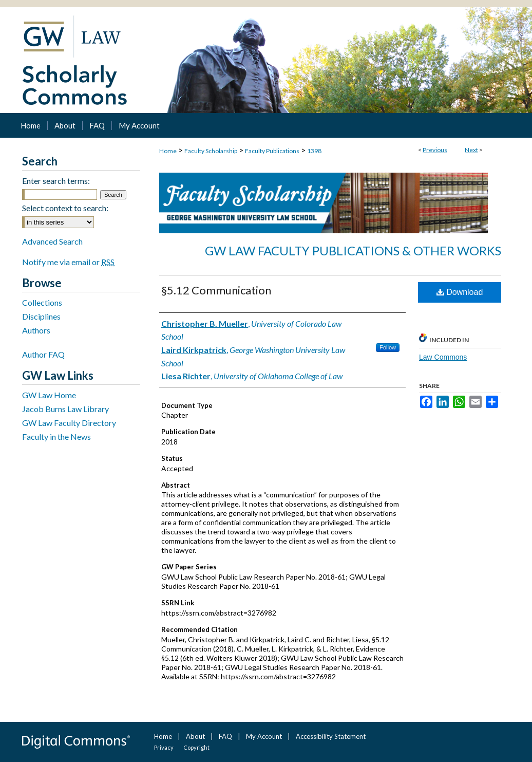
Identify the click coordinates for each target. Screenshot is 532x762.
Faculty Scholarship (211, 151)
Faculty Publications (272, 151)
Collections (42, 302)
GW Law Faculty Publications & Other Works (353, 250)
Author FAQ (43, 354)
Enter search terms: (56, 181)
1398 (314, 151)
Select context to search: (65, 208)
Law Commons (443, 357)
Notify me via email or (68, 262)
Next (471, 150)
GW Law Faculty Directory (69, 423)
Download (460, 292)
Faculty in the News (56, 436)
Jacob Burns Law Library (65, 409)
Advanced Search (52, 241)
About (195, 736)
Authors (36, 330)
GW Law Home (49, 395)
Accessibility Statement (331, 736)
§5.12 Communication (216, 290)
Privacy (164, 747)
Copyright (196, 747)
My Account (264, 736)
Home (168, 151)
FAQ (225, 736)
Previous (435, 150)
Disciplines (41, 316)
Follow (388, 347)
